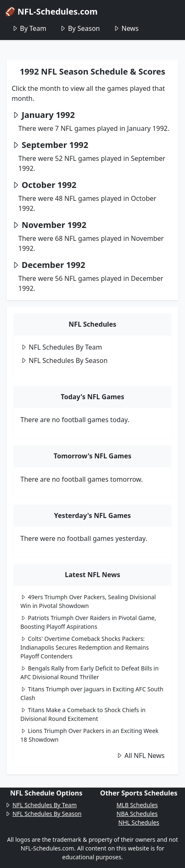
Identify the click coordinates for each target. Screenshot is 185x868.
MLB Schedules (137, 805)
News (126, 28)
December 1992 (53, 265)
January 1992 (48, 115)
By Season (80, 28)
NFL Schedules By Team (61, 347)
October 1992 (49, 185)
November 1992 (54, 225)
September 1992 (55, 145)
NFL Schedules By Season (64, 360)
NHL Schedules (139, 822)
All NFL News (140, 755)
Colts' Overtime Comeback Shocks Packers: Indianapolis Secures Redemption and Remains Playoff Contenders (85, 647)
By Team (29, 28)
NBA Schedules (137, 814)
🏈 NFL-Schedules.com (51, 11)
